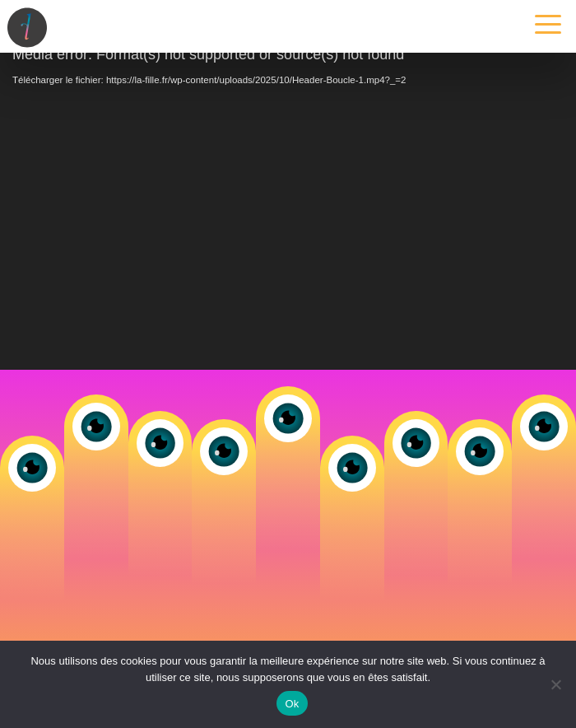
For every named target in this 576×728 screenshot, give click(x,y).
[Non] (555, 684)
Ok (292, 704)
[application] (288, 208)
